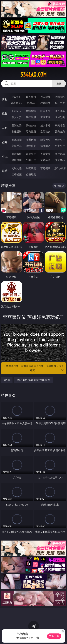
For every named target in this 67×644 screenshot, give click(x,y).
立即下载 (54, 636)
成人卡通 (45, 125)
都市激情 (17, 154)
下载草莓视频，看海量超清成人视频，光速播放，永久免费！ (34, 368)
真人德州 (31, 97)
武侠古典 (60, 154)
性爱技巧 (60, 160)
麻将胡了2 (17, 103)
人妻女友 (45, 154)
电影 (5, 128)
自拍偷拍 (31, 111)
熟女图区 (45, 146)
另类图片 (60, 146)
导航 (5, 171)
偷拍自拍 (31, 125)
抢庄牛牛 (60, 103)
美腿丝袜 (17, 146)
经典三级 (31, 131)
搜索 (59, 84)
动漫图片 (60, 140)
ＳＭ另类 (60, 117)
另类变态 (60, 131)
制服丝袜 (17, 131)
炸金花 (31, 103)
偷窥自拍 (17, 140)
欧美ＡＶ (45, 111)
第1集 (7, 380)
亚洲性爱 (17, 125)
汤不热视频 (60, 168)
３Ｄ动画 (60, 111)
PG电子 (17, 97)
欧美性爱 (60, 125)
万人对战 (45, 97)
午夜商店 (31, 168)
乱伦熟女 (45, 131)
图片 (5, 142)
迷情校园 (17, 160)
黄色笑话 (45, 160)
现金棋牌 (45, 103)
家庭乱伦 (31, 154)
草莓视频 (45, 168)
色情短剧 (31, 174)
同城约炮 (17, 168)
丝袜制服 (31, 117)
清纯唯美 (31, 146)
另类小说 (31, 160)
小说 (5, 157)
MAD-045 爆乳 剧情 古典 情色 (33, 380)
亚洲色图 (31, 140)
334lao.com (33, 75)
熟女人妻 (17, 117)
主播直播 (45, 117)
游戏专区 (60, 97)
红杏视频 (17, 174)
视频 (5, 114)
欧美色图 (45, 140)
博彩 (5, 99)
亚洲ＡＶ (17, 111)
